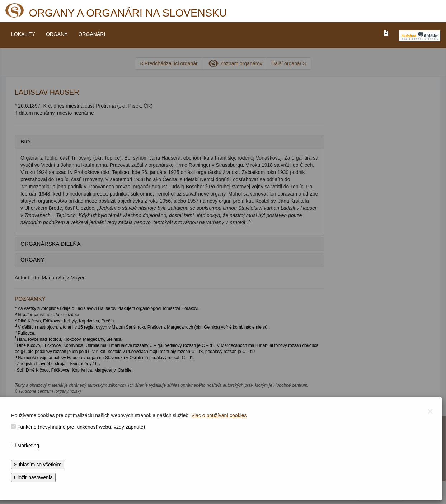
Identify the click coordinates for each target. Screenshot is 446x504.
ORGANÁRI (92, 34)
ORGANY (57, 34)
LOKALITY (23, 34)
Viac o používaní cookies (219, 415)
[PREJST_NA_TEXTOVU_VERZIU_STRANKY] (386, 33)
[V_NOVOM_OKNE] (420, 36)
